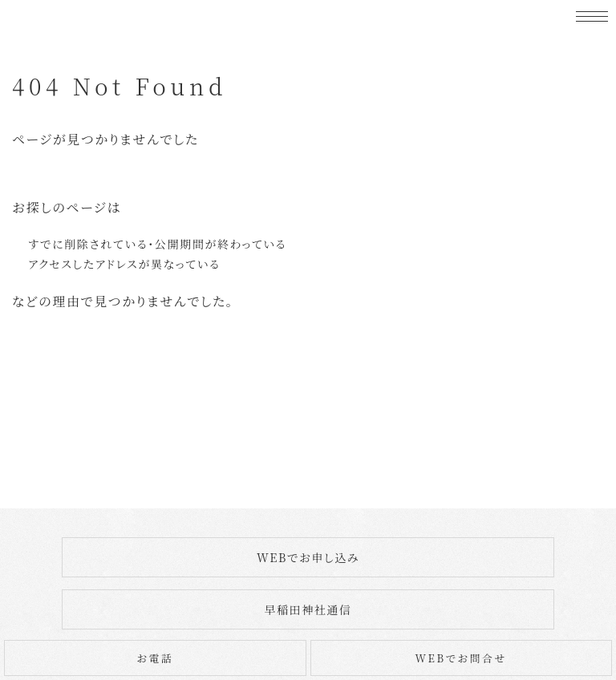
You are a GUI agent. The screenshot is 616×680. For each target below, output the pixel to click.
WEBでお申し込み (308, 557)
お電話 (155, 658)
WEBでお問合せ (461, 658)
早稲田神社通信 (308, 609)
